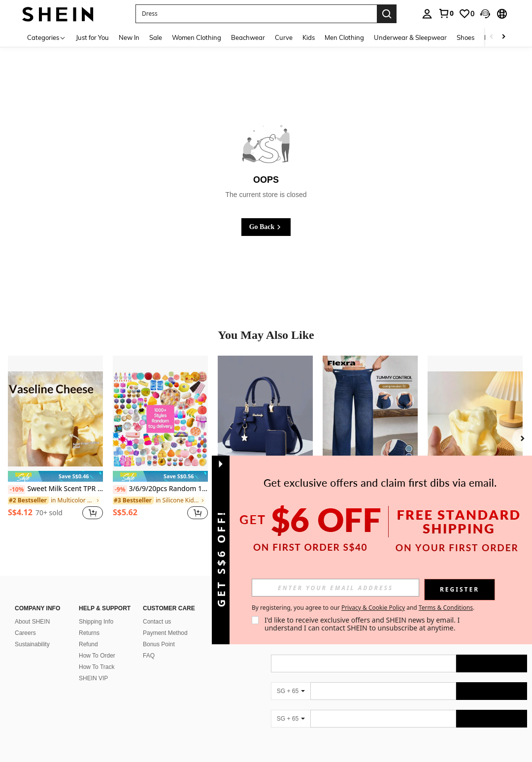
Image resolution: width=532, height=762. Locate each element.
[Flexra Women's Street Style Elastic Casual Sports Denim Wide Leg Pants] (370, 419)
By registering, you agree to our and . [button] (363, 608)
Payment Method (165, 621)
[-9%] (120, 490)
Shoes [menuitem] (465, 37)
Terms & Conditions (446, 608)
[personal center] (427, 14)
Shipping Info (96, 610)
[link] (446, 13)
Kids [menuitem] (309, 37)
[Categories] (47, 37)
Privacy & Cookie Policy (373, 608)
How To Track (97, 655)
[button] (485, 14)
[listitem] (55, 443)
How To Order (97, 644)
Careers (25, 621)
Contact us (157, 610)
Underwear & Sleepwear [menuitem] (410, 37)
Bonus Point (159, 632)
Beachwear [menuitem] (248, 37)
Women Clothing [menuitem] (197, 37)
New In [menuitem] (129, 37)
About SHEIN (32, 610)
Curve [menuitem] (284, 37)
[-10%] (17, 490)
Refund (88, 632)
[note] (55, 477)
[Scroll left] (492, 37)
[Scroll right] (503, 37)
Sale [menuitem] (156, 37)
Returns (89, 621)
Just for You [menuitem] (92, 37)
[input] (335, 588)
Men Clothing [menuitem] (344, 37)
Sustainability (32, 632)
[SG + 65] (291, 679)
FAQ (149, 644)
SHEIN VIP (93, 666)
